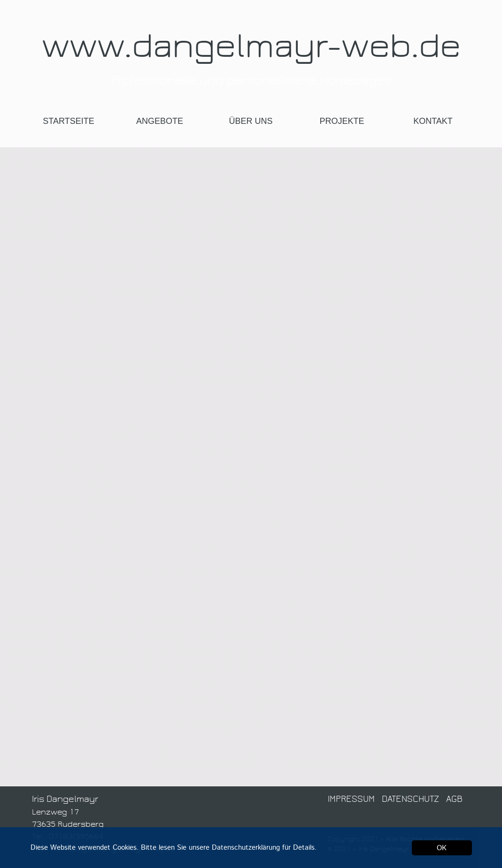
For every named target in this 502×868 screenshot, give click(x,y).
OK (442, 848)
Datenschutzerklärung (246, 848)
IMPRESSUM (352, 799)
